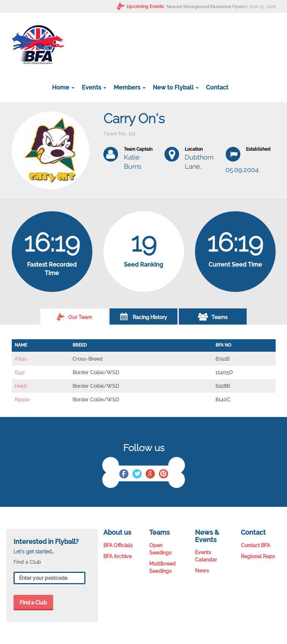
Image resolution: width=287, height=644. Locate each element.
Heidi (21, 386)
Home (63, 87)
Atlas (21, 359)
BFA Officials (118, 545)
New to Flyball (176, 87)
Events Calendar (206, 556)
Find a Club (33, 603)
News (202, 571)
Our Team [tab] (74, 316)
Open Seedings (160, 549)
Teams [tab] (213, 316)
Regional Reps (258, 556)
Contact (217, 87)
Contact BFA (255, 545)
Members (130, 87)
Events (94, 87)
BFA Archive (117, 556)
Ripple (22, 399)
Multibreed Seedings (162, 567)
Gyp (20, 372)
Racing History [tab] (144, 316)
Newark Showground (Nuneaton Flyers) (206, 7)
